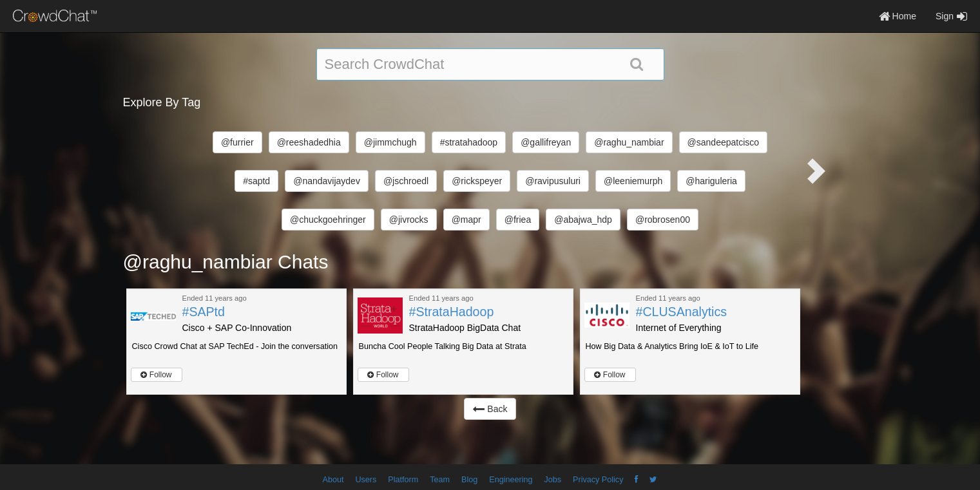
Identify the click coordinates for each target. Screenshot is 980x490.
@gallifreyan (546, 142)
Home (898, 16)
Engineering (511, 480)
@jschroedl (406, 181)
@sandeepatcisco (724, 142)
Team (440, 480)
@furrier (237, 142)
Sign (951, 16)
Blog (469, 480)
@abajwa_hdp (583, 220)
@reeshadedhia (309, 142)
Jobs (552, 480)
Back (490, 409)
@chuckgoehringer (328, 220)
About (333, 480)
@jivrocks (409, 220)
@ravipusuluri (553, 181)
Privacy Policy (598, 480)
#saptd (256, 181)
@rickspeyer (477, 181)
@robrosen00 (663, 220)
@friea (518, 220)
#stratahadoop (469, 142)
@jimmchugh (390, 142)
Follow (156, 375)
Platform (403, 480)
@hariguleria (711, 181)
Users (366, 480)
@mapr (466, 220)
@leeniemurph (633, 181)
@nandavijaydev (327, 181)
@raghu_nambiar (629, 142)
